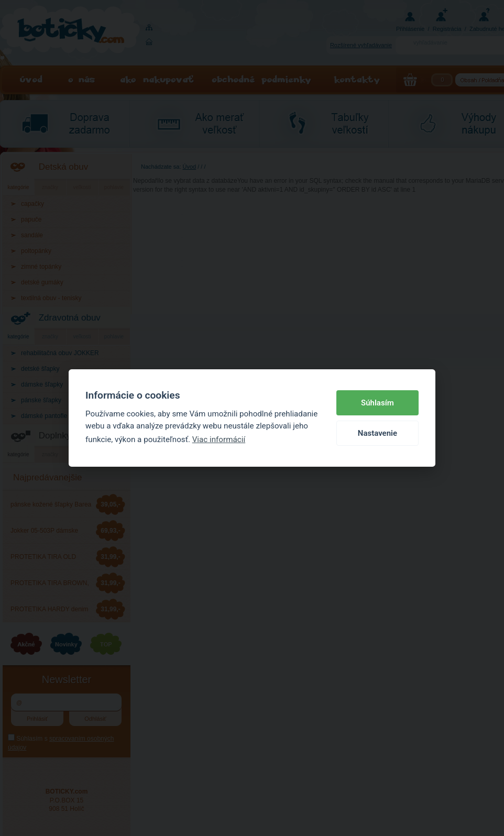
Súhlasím (377, 403)
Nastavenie (377, 433)
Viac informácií (219, 439)
